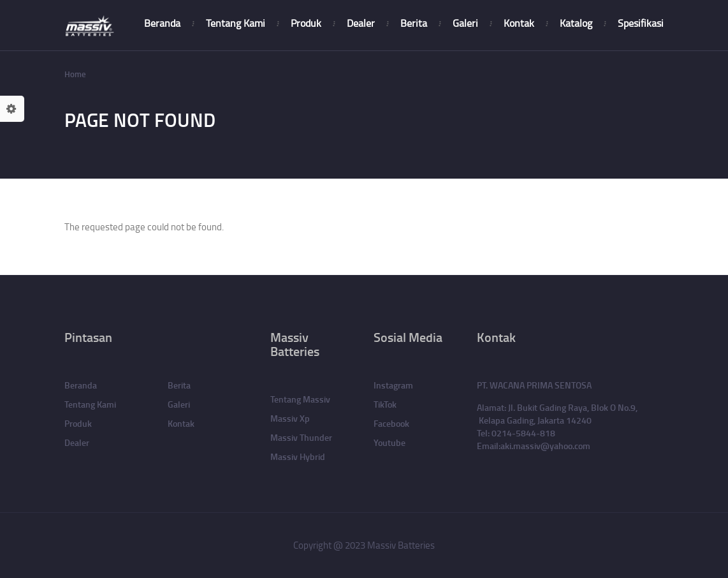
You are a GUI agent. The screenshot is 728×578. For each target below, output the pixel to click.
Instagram (393, 385)
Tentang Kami (236, 23)
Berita (414, 23)
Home (75, 74)
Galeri (465, 23)
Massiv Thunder (301, 437)
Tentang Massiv (300, 399)
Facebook (391, 423)
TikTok (385, 404)
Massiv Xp (290, 418)
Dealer (361, 23)
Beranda (162, 23)
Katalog (576, 23)
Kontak (519, 23)
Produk (306, 23)
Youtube (389, 442)
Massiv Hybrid (298, 456)
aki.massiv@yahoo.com (545, 446)
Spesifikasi (641, 23)
